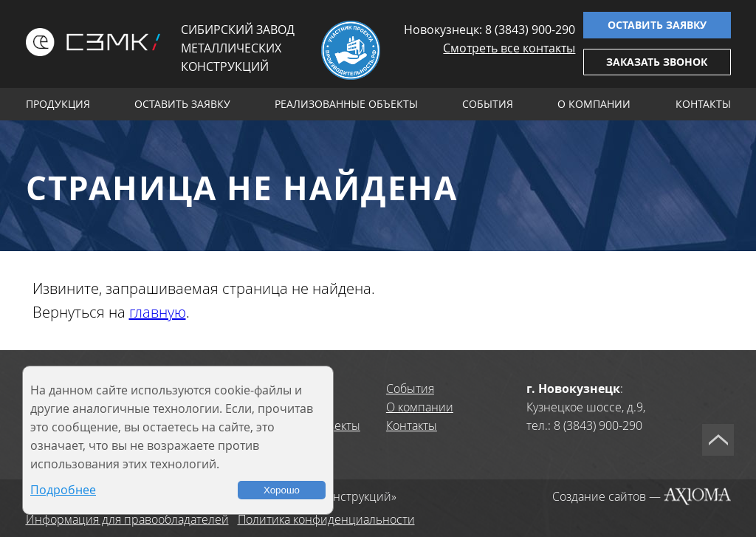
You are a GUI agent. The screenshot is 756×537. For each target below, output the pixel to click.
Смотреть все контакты (509, 48)
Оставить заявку (657, 25)
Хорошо (282, 490)
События (488, 104)
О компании (594, 104)
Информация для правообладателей (127, 519)
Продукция (58, 104)
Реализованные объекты (346, 104)
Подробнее (63, 490)
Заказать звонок (657, 62)
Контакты (703, 104)
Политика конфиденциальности (326, 519)
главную (158, 312)
